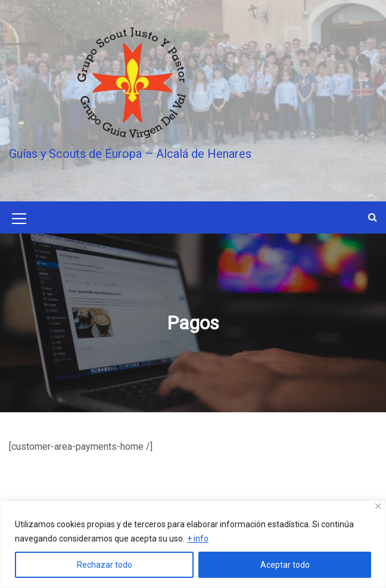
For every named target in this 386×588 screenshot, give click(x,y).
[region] (193, 544)
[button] (373, 217)
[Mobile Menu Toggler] (19, 220)
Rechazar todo (105, 565)
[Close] (378, 506)
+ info (198, 539)
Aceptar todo (285, 565)
